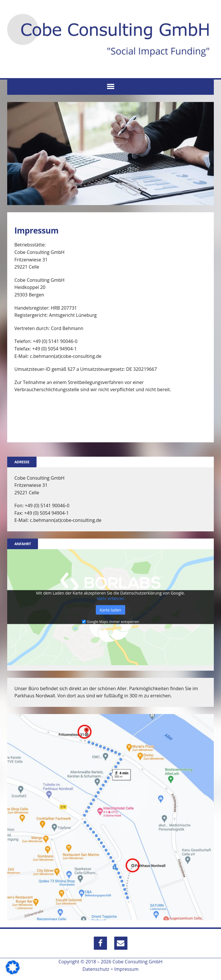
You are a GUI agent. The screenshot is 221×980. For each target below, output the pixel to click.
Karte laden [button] (111, 610)
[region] (110, 154)
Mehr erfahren (110, 598)
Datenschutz (96, 969)
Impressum (126, 969)
